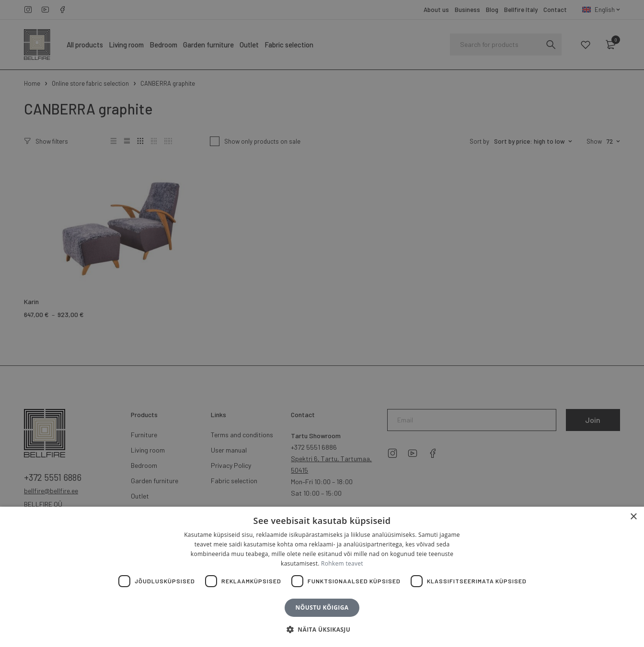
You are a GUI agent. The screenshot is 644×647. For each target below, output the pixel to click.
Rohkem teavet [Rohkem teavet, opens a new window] (342, 563)
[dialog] (322, 323)
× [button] (633, 517)
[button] (322, 630)
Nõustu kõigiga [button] (322, 607)
